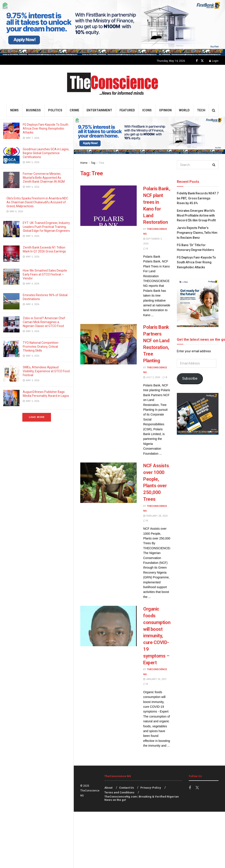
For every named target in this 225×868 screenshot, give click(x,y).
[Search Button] (214, 110)
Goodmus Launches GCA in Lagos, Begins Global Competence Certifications (46, 153)
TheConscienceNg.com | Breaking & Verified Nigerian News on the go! (142, 798)
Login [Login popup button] (214, 61)
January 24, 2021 (155, 679)
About (108, 788)
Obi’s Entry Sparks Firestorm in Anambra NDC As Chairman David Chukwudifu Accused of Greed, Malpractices (37, 202)
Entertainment (99, 110)
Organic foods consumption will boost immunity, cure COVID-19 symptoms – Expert (157, 636)
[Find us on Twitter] (202, 61)
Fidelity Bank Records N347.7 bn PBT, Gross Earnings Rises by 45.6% (198, 198)
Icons (147, 110)
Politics (55, 110)
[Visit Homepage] (112, 84)
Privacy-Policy (151, 788)
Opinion (165, 110)
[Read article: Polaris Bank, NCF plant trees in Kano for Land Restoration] (108, 206)
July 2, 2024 (152, 377)
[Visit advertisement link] (112, 28)
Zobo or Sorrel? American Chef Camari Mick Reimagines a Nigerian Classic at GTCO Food (44, 322)
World (184, 110)
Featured (127, 110)
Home (84, 163)
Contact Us (126, 788)
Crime (74, 110)
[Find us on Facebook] (197, 61)
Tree (101, 163)
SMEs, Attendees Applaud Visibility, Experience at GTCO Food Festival (46, 371)
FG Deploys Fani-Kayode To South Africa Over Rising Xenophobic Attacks (46, 129)
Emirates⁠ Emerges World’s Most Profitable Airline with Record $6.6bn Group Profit (196, 216)
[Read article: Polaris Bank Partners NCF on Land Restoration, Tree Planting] (108, 344)
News (14, 110)
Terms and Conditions (119, 792)
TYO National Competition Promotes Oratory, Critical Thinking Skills (41, 347)
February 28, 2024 (155, 516)
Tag (93, 163)
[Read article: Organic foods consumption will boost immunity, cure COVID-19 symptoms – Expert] (108, 626)
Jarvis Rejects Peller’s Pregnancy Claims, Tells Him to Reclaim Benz (197, 233)
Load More (37, 417)
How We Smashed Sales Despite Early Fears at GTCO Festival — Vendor (45, 274)
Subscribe (190, 378)
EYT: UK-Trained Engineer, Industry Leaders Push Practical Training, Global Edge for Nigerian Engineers (46, 227)
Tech (201, 110)
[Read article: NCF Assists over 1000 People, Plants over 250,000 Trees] (108, 483)
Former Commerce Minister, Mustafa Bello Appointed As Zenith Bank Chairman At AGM (44, 178)
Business (33, 110)
